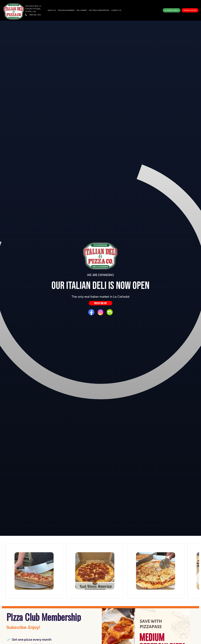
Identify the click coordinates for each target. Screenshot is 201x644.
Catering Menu (171, 10)
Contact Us (116, 10)
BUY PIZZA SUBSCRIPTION (99, 10)
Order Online (190, 10)
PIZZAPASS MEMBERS (66, 10)
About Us (52, 10)
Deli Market (82, 10)
